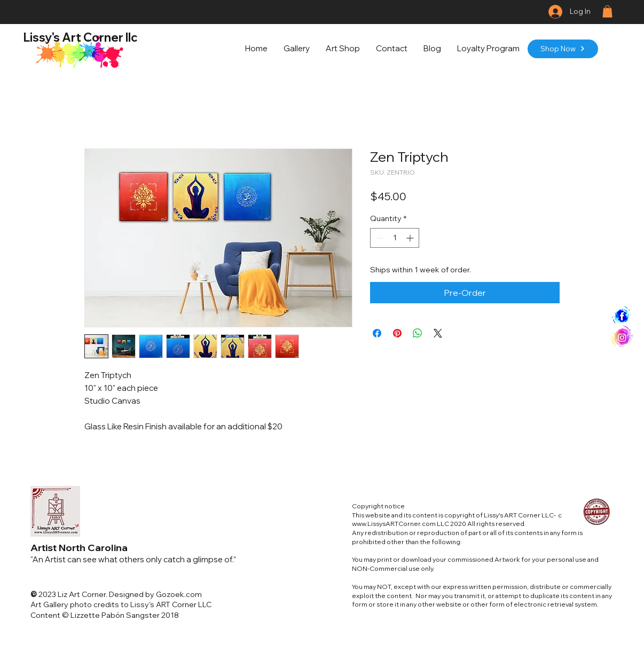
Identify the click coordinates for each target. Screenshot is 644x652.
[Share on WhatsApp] (418, 333)
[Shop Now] (563, 49)
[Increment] (411, 238)
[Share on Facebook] (377, 333)
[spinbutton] (395, 238)
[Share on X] (438, 333)
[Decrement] (378, 238)
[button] (607, 11)
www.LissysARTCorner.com (394, 524)
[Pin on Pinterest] (397, 333)
